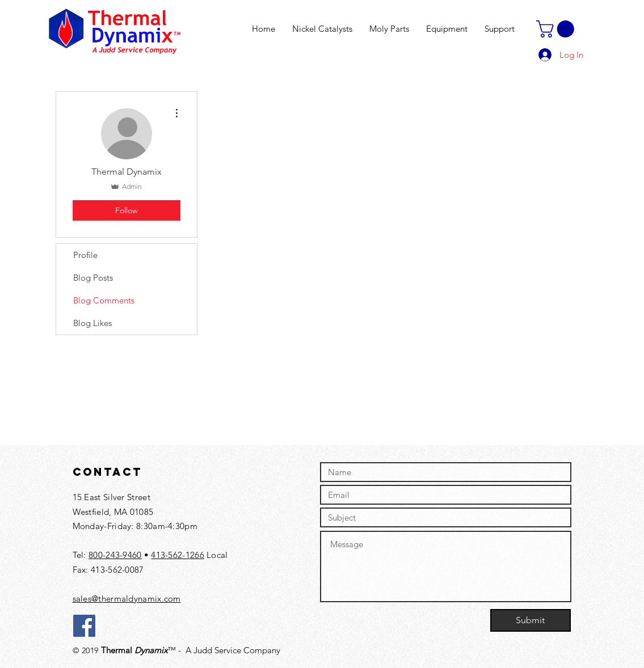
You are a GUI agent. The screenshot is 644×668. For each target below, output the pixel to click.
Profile (85, 255)
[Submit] (531, 620)
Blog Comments (104, 300)
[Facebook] (84, 626)
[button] (557, 29)
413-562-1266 (178, 555)
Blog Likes (92, 323)
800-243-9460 (115, 555)
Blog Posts (93, 278)
